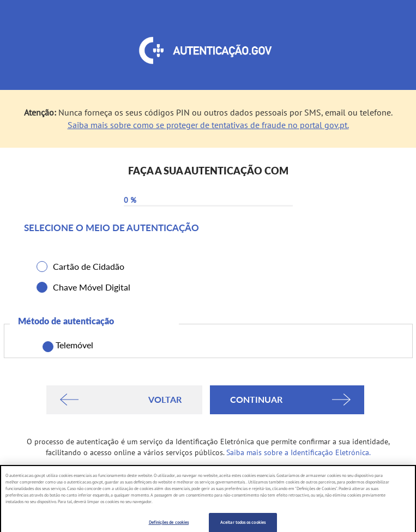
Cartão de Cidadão (89, 266)
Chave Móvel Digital (92, 287)
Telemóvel (72, 346)
